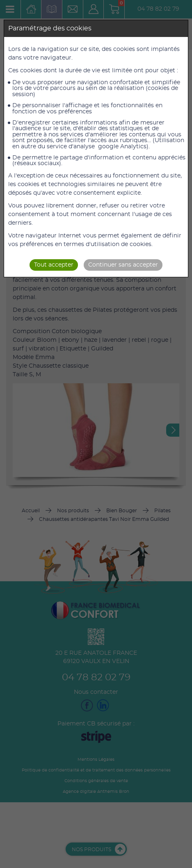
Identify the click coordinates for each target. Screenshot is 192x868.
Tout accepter (54, 265)
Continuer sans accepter (123, 265)
